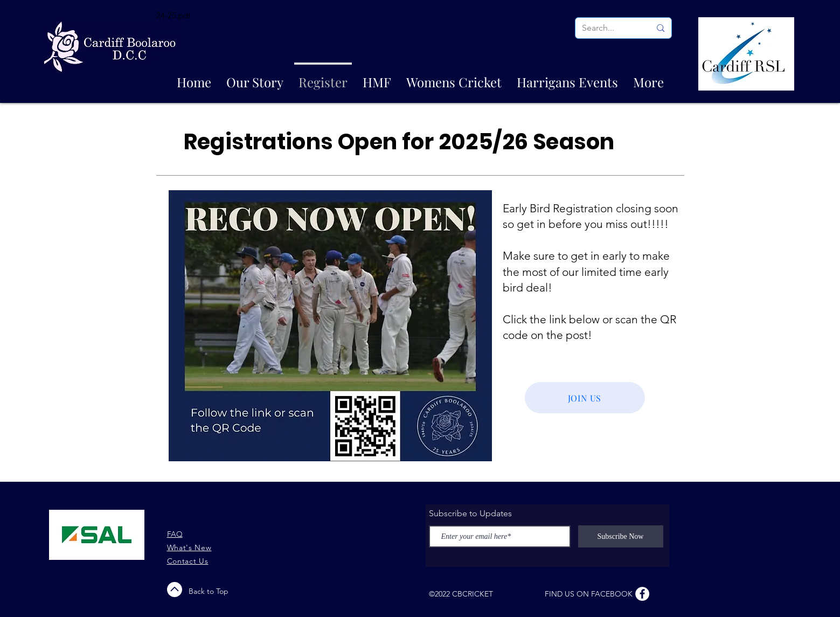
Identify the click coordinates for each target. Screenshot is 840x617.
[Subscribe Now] (621, 536)
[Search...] (608, 28)
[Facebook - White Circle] (642, 594)
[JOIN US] (585, 398)
